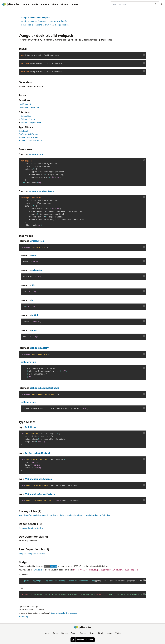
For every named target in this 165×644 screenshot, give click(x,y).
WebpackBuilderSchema (29, 137)
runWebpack (36, 154)
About (55, 4)
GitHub (64, 4)
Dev (47, 25)
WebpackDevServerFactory (30, 141)
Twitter (74, 4)
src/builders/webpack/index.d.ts (71, 515)
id (32, 300)
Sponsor (45, 4)
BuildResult (24, 131)
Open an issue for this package (64, 613)
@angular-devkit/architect (30, 528)
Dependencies (38, 25)
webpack (23, 553)
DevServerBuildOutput (28, 134)
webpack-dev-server (36, 553)
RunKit (64, 21)
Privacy (91, 633)
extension (37, 270)
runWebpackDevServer (42, 191)
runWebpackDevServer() (29, 107)
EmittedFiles (26, 116)
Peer (51, 25)
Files (29, 25)
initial (35, 315)
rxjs (44, 528)
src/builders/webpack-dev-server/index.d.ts (37, 515)
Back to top (24, 617)
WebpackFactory (28, 119)
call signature (29, 362)
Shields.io (38, 570)
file (33, 285)
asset (34, 255)
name (35, 330)
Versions (66, 25)
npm (51, 21)
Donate (65, 633)
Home (26, 4)
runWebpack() (25, 104)
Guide (35, 4)
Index (23, 25)
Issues (109, 633)
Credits (82, 633)
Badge (58, 25)
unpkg (57, 21)
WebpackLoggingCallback (32, 122)
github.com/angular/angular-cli (34, 21)
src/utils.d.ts (105, 515)
